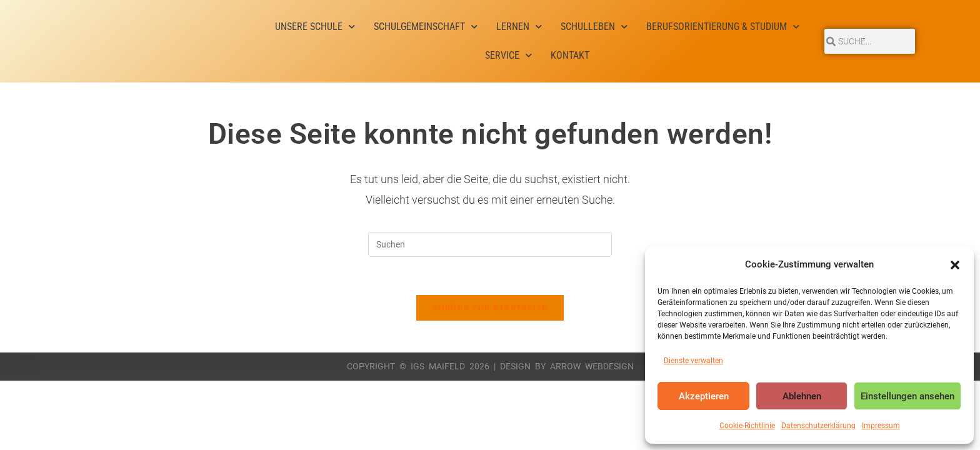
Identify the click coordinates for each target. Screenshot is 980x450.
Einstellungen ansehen (907, 396)
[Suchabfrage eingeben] (490, 244)
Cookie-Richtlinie (747, 426)
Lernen (519, 27)
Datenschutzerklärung (818, 426)
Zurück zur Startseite (490, 308)
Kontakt (570, 55)
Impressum (881, 426)
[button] (955, 265)
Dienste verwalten (693, 361)
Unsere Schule (315, 27)
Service (508, 55)
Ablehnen (802, 396)
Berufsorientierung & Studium (723, 27)
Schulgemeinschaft (426, 27)
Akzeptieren (704, 396)
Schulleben (594, 27)
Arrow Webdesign (592, 366)
